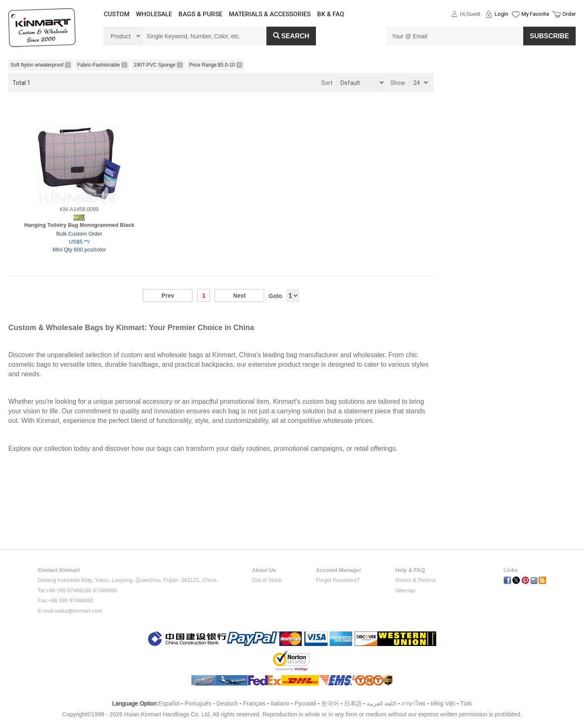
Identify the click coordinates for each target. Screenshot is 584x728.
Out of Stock (267, 580)
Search (291, 36)
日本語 (353, 703)
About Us (264, 570)
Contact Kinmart (59, 570)
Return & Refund (415, 580)
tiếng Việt (443, 703)
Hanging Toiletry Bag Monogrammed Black (79, 225)
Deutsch (227, 703)
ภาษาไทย (413, 703)
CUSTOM (117, 14)
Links (511, 570)
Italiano (280, 703)
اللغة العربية (382, 703)
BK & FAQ (331, 14)
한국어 (330, 703)
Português (198, 703)
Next (239, 296)
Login (501, 14)
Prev (168, 296)
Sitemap (405, 590)
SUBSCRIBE (549, 36)
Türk (466, 703)
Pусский (306, 703)
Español (169, 703)
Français (254, 703)
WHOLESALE (154, 14)
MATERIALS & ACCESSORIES (270, 14)
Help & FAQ (410, 570)
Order (569, 14)
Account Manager (339, 570)
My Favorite (535, 14)
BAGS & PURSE (200, 14)
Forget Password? (338, 580)
